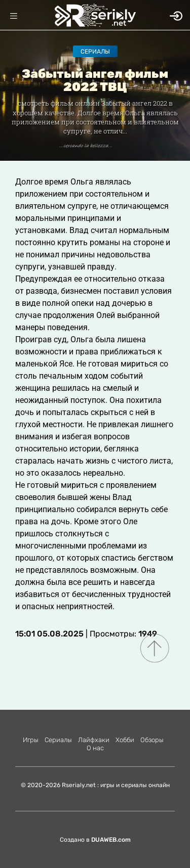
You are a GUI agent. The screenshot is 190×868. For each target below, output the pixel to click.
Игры (31, 740)
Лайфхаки (94, 740)
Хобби (125, 740)
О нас (95, 748)
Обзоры (152, 740)
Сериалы (95, 52)
